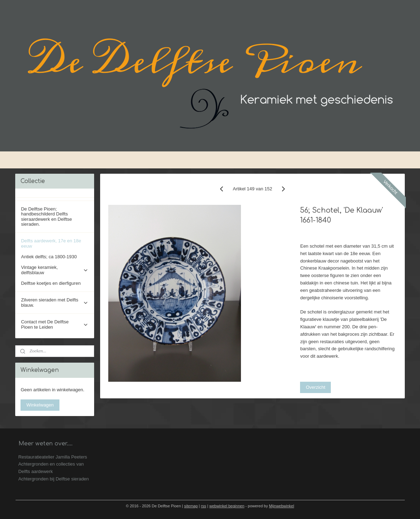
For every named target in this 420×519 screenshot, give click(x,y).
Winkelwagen (40, 405)
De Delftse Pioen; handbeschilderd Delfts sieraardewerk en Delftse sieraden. (46, 217)
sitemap (191, 506)
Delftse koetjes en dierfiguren (51, 283)
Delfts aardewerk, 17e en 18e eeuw (51, 243)
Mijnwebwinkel (281, 506)
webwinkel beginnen (227, 506)
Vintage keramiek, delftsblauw (55, 270)
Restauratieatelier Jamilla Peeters (53, 457)
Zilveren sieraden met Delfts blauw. (55, 302)
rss (204, 506)
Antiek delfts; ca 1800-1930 (49, 257)
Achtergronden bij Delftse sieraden (54, 479)
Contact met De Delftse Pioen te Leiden (55, 324)
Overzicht (315, 387)
